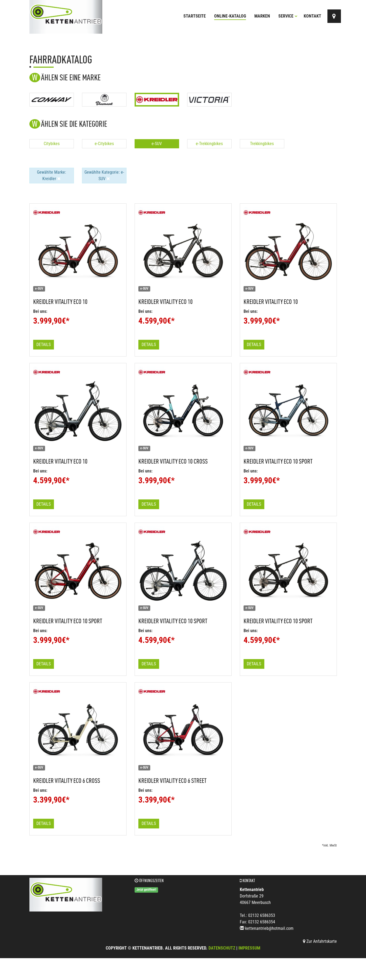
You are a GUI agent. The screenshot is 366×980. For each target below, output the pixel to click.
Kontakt (312, 16)
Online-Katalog (230, 16)
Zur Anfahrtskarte (320, 941)
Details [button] (44, 345)
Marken (262, 16)
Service (288, 16)
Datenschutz (222, 948)
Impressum (249, 948)
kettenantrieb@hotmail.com (269, 928)
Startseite (195, 16)
